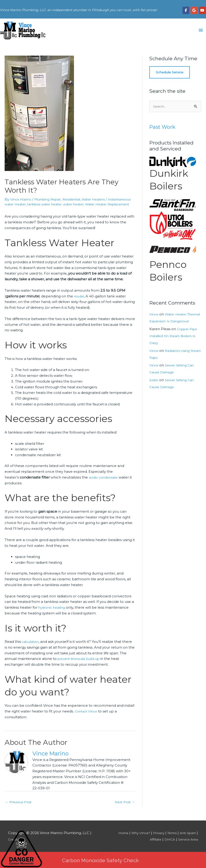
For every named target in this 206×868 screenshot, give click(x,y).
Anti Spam (187, 839)
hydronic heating (53, 612)
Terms (169, 839)
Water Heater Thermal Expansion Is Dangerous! (170, 322)
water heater (107, 204)
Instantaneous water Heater (29, 204)
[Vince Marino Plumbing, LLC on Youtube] (202, 10)
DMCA (167, 845)
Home (116, 839)
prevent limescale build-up (81, 664)
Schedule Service (171, 72)
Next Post (124, 807)
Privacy (154, 839)
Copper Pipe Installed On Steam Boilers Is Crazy (175, 343)
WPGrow (103, 860)
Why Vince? (135, 839)
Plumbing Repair (51, 199)
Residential (77, 199)
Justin (154, 388)
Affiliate (152, 845)
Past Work (164, 127)
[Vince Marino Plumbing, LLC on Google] (194, 10)
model (80, 301)
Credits (14, 845)
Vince (154, 315)
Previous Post (19, 807)
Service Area (187, 845)
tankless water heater (75, 204)
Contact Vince (87, 716)
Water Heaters (101, 199)
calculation (31, 647)
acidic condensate (105, 482)
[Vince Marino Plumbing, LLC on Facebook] (186, 10)
